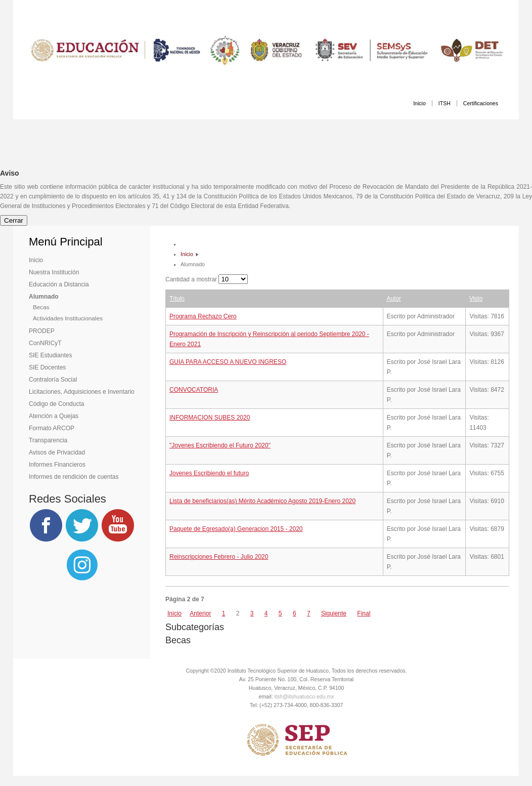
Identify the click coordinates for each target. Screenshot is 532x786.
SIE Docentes (47, 367)
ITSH (445, 103)
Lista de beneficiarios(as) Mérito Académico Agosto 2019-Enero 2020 (262, 501)
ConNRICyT (45, 343)
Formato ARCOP (52, 428)
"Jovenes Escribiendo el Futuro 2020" (220, 445)
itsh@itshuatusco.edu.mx (304, 696)
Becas (41, 307)
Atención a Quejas (54, 416)
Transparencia (48, 440)
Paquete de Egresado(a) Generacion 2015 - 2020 (236, 529)
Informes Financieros (57, 465)
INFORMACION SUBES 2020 (210, 418)
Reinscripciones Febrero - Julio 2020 (219, 557)
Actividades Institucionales (68, 318)
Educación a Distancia (59, 284)
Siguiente (334, 613)
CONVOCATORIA (194, 390)
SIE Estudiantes (50, 355)
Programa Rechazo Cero (203, 316)
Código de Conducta (56, 404)
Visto (476, 299)
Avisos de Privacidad (57, 452)
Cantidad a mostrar (192, 279)
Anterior (200, 613)
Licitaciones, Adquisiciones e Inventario (82, 392)
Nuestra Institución (54, 272)
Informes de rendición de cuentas (74, 477)
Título (177, 299)
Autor (394, 299)
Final (364, 613)
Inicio (419, 103)
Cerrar (14, 220)
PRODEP (42, 331)
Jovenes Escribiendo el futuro (209, 473)
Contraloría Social (53, 380)
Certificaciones (481, 103)
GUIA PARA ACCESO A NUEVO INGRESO (228, 362)
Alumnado (44, 297)
